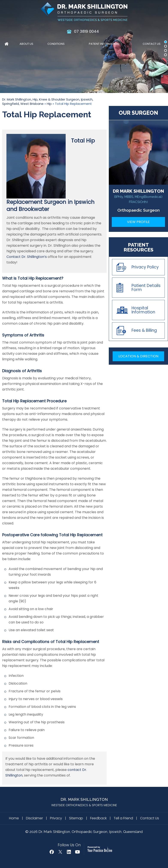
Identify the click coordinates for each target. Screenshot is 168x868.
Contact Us (152, 44)
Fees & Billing (144, 330)
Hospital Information (143, 310)
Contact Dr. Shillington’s (27, 257)
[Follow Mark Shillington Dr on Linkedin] (69, 852)
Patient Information (104, 44)
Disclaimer (34, 818)
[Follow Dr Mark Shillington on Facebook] (52, 852)
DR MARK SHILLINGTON (138, 196)
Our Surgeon (138, 113)
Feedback (98, 818)
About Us (26, 44)
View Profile (138, 222)
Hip (49, 104)
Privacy (56, 818)
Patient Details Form (146, 288)
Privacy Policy (145, 267)
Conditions (56, 44)
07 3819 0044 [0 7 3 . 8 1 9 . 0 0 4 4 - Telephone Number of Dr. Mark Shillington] (86, 31)
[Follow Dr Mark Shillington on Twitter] (60, 852)
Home (7, 45)
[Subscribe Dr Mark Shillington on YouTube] (77, 852)
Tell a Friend (123, 818)
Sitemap (76, 818)
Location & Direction (138, 356)
